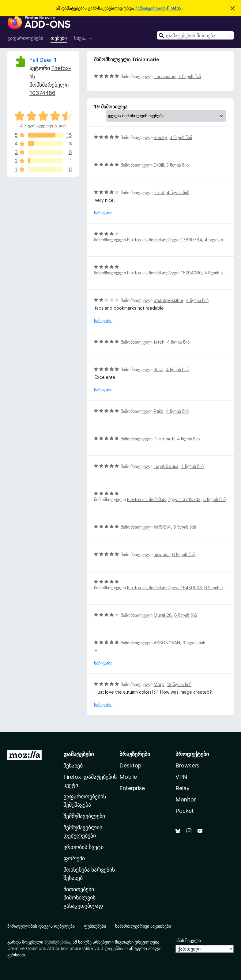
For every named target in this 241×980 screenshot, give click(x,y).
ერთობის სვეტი (83, 847)
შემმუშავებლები (84, 816)
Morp (159, 684)
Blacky (160, 137)
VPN (181, 777)
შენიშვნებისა (57, 942)
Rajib (159, 411)
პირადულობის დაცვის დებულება (41, 926)
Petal (159, 192)
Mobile (128, 777)
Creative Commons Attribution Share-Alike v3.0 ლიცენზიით (68, 948)
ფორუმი (74, 858)
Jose (159, 369)
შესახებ (73, 765)
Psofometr (164, 439)
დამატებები (79, 754)
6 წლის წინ (185, 527)
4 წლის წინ (178, 192)
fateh (159, 342)
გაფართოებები (25, 38)
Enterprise (132, 788)
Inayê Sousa (166, 466)
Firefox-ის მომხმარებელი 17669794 (165, 240)
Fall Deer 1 (43, 60)
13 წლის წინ (179, 684)
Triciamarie (165, 76)
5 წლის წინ (214, 499)
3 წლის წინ (181, 137)
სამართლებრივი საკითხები (143, 926)
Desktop (130, 765)
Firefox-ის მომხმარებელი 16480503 (164, 588)
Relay (183, 788)
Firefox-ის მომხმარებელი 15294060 (164, 273)
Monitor (186, 799)
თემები (59, 38)
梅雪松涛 (162, 527)
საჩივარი (103, 213)
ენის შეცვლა (188, 940)
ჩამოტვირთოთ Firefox (158, 8)
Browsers (187, 765)
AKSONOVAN (167, 643)
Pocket (185, 811)
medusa (162, 554)
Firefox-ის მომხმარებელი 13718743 (164, 499)
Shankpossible (169, 300)
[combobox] (195, 35)
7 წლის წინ (190, 76)
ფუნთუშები (95, 926)
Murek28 (163, 615)
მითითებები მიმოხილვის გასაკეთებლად (83, 897)
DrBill (159, 165)
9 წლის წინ (194, 643)
